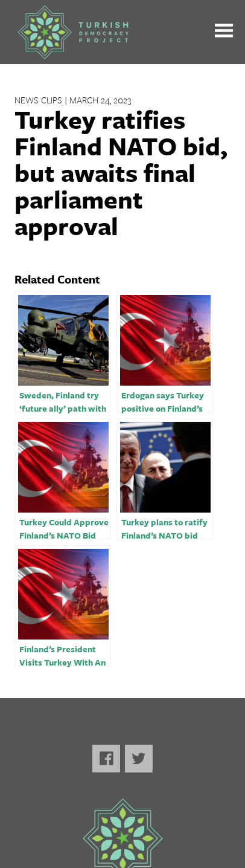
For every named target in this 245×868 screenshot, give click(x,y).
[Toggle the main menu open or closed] (224, 32)
